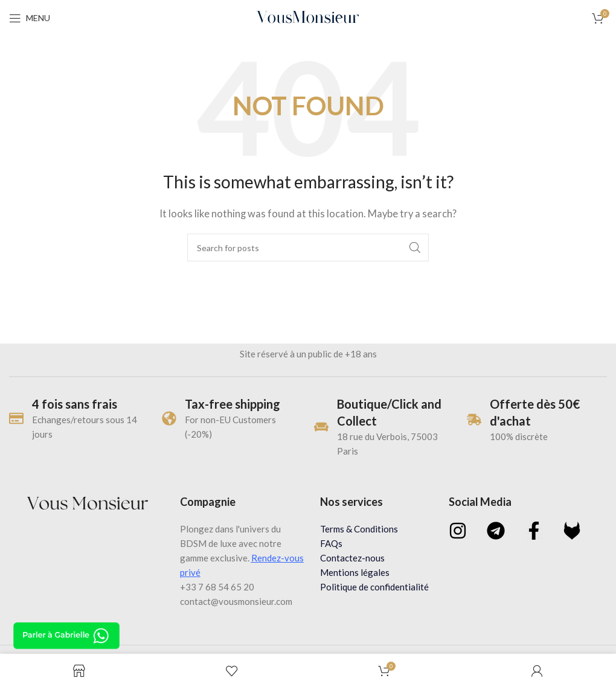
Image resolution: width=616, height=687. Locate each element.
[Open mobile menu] (30, 18)
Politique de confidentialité (374, 587)
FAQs (331, 543)
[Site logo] (308, 17)
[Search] (308, 248)
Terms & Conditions (359, 529)
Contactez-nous (352, 558)
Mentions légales (355, 572)
